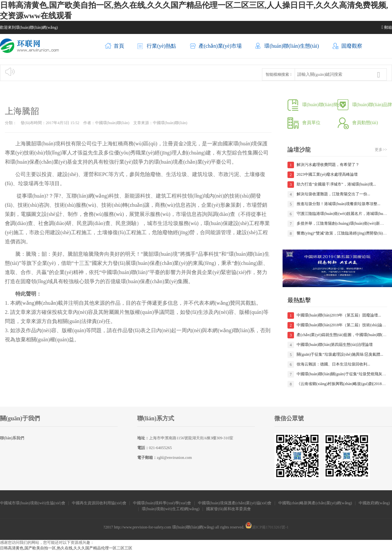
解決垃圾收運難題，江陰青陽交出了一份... (333, 194)
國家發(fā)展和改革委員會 (229, 509)
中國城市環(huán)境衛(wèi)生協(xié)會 (33, 503)
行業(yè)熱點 (157, 46)
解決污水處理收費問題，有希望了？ (328, 165)
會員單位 (304, 123)
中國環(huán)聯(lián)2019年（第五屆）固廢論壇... (339, 315)
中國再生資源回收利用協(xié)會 (99, 503)
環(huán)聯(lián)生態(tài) (287, 46)
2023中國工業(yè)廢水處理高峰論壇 (327, 174)
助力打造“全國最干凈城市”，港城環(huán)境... (336, 184)
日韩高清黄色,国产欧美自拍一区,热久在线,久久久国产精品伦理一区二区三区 (66, 548)
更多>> (381, 150)
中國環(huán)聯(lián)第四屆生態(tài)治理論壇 (335, 345)
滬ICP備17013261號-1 (267, 527)
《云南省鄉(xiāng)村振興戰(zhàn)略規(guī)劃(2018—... (343, 384)
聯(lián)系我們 (12, 438)
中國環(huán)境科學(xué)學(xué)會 (162, 503)
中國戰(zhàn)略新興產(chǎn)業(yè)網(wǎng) (315, 503)
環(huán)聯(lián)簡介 (315, 105)
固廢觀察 (347, 46)
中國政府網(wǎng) (374, 503)
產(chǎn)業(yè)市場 (216, 46)
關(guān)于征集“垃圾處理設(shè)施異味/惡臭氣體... (340, 354)
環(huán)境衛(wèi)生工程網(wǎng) (171, 509)
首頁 (114, 46)
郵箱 (387, 27)
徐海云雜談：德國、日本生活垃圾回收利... (333, 364)
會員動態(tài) (358, 123)
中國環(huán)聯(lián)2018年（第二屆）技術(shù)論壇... (343, 325)
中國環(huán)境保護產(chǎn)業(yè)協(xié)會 (235, 503)
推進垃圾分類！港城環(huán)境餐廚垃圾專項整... (338, 204)
